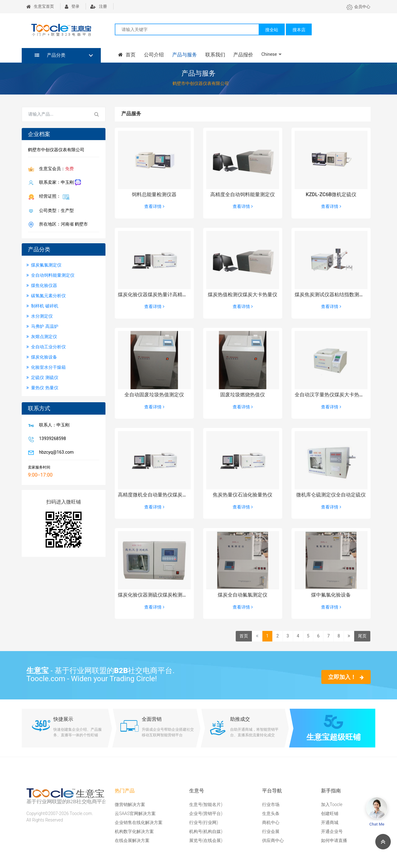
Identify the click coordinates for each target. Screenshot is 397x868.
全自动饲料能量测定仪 (50, 275)
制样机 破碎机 (42, 306)
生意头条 (271, 813)
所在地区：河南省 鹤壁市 (62, 225)
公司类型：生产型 (55, 211)
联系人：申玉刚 (53, 425)
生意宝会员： (55, 169)
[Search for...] (55, 114)
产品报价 (242, 55)
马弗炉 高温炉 (42, 326)
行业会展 (271, 831)
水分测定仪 (40, 316)
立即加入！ (346, 677)
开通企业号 (332, 831)
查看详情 (154, 206)
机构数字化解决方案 (134, 831)
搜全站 (272, 30)
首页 (127, 55)
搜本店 (299, 30)
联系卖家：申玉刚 (59, 183)
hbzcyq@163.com (55, 453)
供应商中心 (273, 840)
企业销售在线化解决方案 (139, 822)
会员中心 (358, 7)
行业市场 (271, 804)
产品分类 (50, 55)
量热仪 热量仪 (42, 388)
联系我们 (214, 55)
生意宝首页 (40, 6)
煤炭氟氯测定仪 (44, 265)
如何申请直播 (334, 840)
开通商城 (330, 822)
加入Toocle (332, 804)
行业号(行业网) (204, 822)
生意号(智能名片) (206, 804)
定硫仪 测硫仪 (42, 377)
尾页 (362, 636)
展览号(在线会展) (206, 840)
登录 (72, 6)
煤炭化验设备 (42, 357)
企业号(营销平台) (206, 813)
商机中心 (271, 822)
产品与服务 (184, 55)
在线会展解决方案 (132, 840)
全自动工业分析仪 (46, 347)
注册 (99, 6)
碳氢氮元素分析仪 (46, 296)
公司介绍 (153, 55)
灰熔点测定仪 (42, 337)
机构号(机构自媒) (206, 831)
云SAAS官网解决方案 (135, 813)
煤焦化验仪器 (42, 285)
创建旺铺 (330, 813)
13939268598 (51, 439)
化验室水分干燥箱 (46, 367)
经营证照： (53, 197)
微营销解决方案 (130, 804)
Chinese (268, 54)
